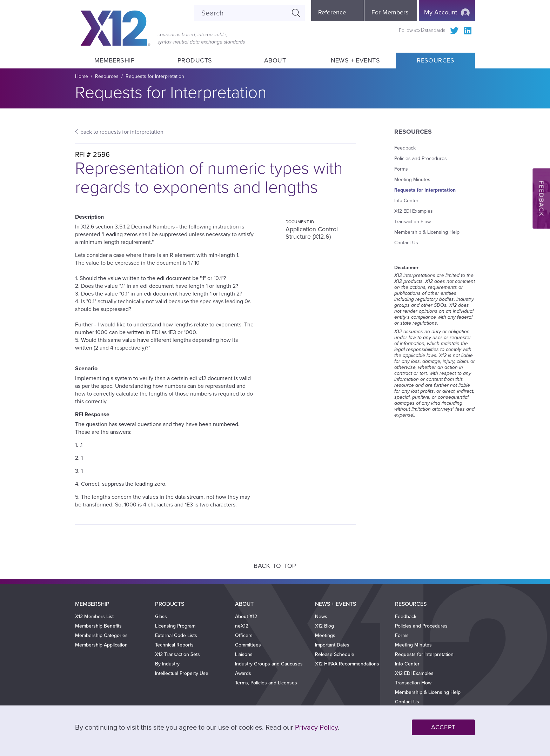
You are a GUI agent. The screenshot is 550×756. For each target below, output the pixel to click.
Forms (401, 169)
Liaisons (244, 654)
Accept (443, 727)
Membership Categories (101, 635)
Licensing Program (175, 626)
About (275, 60)
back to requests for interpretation (122, 132)
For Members (390, 12)
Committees (248, 645)
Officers (244, 635)
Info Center (406, 201)
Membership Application (101, 645)
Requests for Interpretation (155, 76)
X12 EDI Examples (414, 211)
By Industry (167, 664)
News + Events (355, 60)
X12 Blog (324, 626)
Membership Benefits (98, 626)
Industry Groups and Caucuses (269, 664)
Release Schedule (335, 654)
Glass (161, 616)
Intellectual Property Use (182, 673)
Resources (435, 60)
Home (82, 76)
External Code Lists (176, 635)
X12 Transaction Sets (177, 654)
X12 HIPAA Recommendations (347, 664)
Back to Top (275, 566)
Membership (114, 60)
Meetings (325, 635)
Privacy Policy (316, 728)
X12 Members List (94, 616)
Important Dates (332, 645)
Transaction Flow (412, 222)
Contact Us (406, 243)
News (321, 616)
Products (195, 60)
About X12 (246, 616)
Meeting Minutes (412, 180)
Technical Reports (174, 645)
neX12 (242, 626)
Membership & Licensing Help (427, 232)
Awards (243, 673)
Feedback (405, 148)
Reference (332, 12)
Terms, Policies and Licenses (266, 683)
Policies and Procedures (421, 158)
